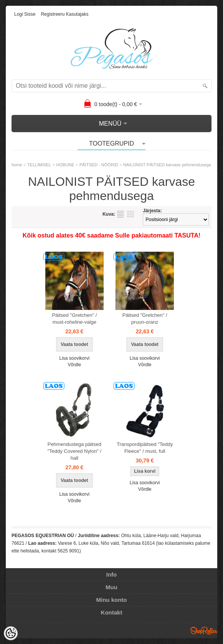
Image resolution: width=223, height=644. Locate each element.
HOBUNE (65, 165)
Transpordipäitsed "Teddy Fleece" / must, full (145, 448)
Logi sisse (25, 14)
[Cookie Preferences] (11, 633)
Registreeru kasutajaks (64, 14)
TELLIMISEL (39, 165)
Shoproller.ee (204, 631)
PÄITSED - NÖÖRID (99, 165)
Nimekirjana (121, 214)
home (17, 165)
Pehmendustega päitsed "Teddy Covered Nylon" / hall (74, 451)
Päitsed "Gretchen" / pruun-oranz (145, 319)
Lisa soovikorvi (74, 358)
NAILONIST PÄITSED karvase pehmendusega (167, 165)
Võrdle (74, 365)
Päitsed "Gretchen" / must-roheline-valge (74, 319)
